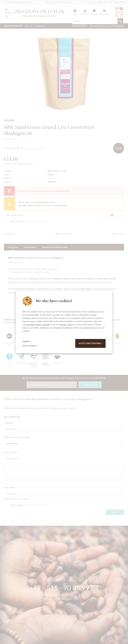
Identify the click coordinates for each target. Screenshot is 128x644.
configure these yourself (38, 324)
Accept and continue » (90, 343)
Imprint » (27, 341)
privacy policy (67, 324)
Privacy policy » (30, 345)
